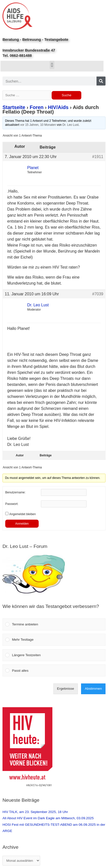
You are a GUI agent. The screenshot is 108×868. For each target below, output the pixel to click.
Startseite (14, 107)
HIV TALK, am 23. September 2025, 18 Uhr (35, 812)
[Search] (101, 81)
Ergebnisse (66, 689)
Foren (37, 107)
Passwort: (12, 504)
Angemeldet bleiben (22, 514)
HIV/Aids (58, 107)
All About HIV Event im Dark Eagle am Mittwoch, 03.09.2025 (48, 818)
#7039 (98, 294)
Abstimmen (93, 689)
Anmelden (22, 524)
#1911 (98, 157)
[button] (52, 65)
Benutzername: (15, 492)
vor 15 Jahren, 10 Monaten (38, 125)
